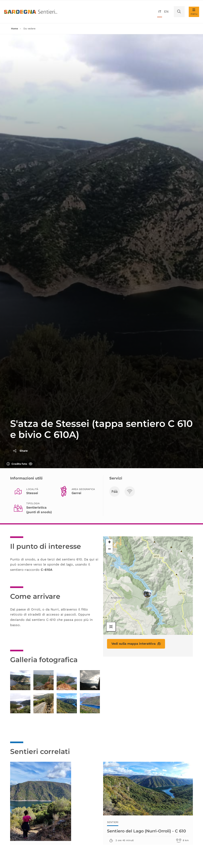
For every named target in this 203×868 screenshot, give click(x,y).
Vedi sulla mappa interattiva (136, 644)
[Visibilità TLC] (130, 491)
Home (14, 29)
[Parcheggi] (115, 491)
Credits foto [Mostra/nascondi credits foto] (19, 464)
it (160, 11)
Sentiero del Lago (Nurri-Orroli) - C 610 (148, 831)
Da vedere (29, 29)
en (166, 11)
